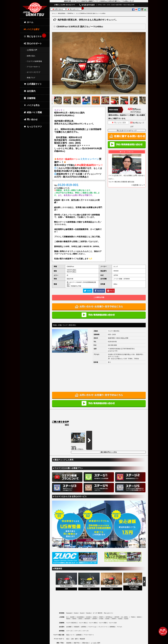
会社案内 (30, 91)
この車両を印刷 (99, 297)
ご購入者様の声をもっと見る (108, 433)
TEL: (66, 185)
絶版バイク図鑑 (33, 112)
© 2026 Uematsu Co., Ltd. (99, 643)
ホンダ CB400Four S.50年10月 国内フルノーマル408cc (91, 13)
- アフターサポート (33, 67)
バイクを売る (32, 105)
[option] (99, 63)
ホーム (54, 13)
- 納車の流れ (31, 56)
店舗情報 (30, 98)
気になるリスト (74, 9)
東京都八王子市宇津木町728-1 (125, 349)
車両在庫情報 (61, 13)
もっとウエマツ (33, 127)
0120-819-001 (112, 342)
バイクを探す (32, 29)
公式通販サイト (33, 84)
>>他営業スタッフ (138, 185)
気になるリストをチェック (127, 130)
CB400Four (70, 13)
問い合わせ (31, 119)
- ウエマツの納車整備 (34, 61)
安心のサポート (33, 44)
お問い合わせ (58, 9)
